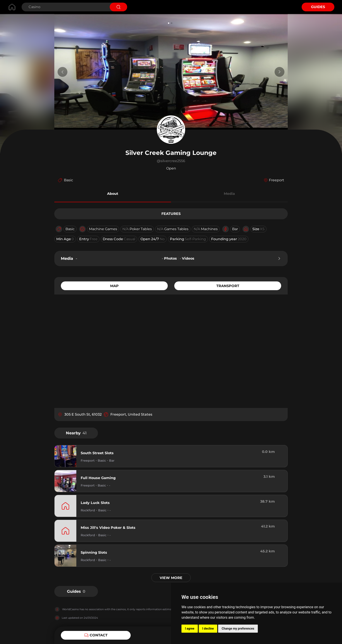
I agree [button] (190, 629)
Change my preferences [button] (238, 629)
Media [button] (229, 194)
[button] (113, 194)
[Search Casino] (65, 7)
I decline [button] (208, 629)
